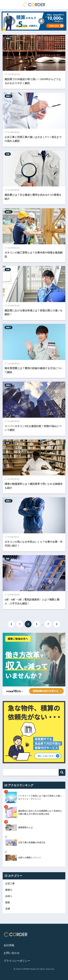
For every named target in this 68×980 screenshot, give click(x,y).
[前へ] (11, 624)
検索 (62, 772)
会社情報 (9, 945)
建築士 (9, 38)
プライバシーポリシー (17, 961)
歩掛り (9, 896)
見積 (8, 154)
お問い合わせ (12, 953)
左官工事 (10, 884)
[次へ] (57, 624)
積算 (8, 443)
